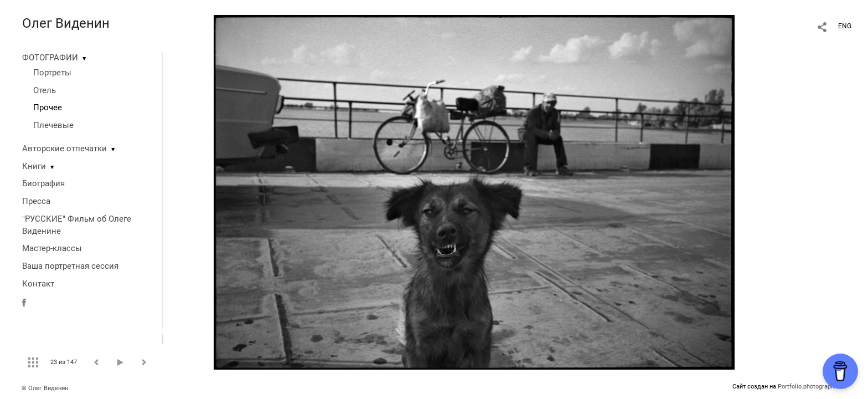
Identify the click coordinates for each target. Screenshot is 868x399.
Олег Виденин (66, 23)
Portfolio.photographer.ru (812, 387)
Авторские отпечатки (64, 149)
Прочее (48, 108)
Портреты (52, 73)
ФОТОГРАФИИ (50, 58)
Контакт (38, 284)
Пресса (36, 201)
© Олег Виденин (45, 388)
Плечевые (53, 125)
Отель (45, 90)
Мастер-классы (52, 248)
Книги (34, 166)
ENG (845, 26)
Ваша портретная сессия (70, 266)
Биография (43, 183)
